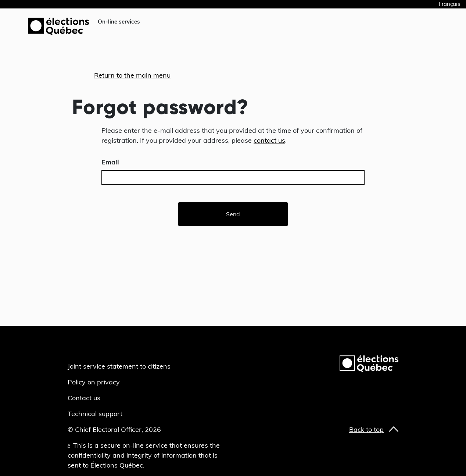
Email (110, 162)
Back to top (366, 429)
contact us (269, 140)
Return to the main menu (132, 75)
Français (449, 4)
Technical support (95, 414)
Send (233, 214)
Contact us (84, 398)
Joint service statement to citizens (119, 366)
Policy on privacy (94, 382)
